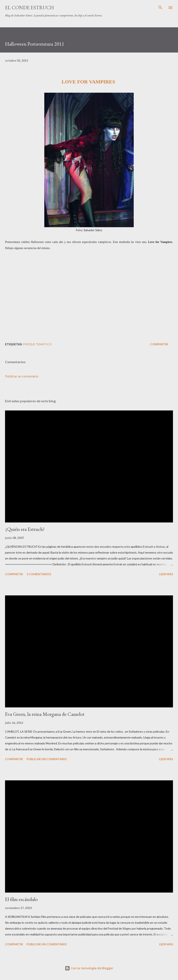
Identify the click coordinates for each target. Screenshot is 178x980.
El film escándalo (21, 899)
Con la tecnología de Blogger (89, 968)
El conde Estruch (29, 7)
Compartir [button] (159, 344)
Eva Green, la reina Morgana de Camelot (45, 714)
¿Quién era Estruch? (25, 529)
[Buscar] (160, 8)
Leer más (166, 574)
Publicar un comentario (22, 376)
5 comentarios (39, 574)
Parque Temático (37, 344)
